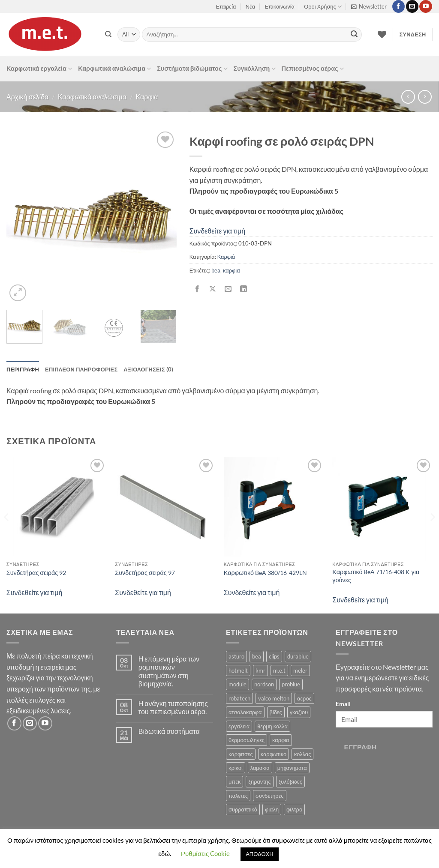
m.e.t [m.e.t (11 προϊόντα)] (279, 670)
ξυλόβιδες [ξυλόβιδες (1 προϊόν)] (290, 781)
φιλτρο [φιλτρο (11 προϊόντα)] (294, 809)
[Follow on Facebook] (398, 6)
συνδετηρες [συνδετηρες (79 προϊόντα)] (269, 796)
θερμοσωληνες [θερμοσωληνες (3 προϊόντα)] (247, 740)
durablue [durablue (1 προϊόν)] (298, 656)
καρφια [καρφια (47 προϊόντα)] (281, 740)
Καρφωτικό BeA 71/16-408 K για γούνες (376, 576)
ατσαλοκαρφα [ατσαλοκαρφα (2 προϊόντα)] (245, 712)
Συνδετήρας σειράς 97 (145, 573)
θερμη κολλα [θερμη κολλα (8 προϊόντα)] (272, 726)
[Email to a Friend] (228, 289)
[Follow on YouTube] (425, 6)
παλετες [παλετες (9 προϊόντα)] (238, 796)
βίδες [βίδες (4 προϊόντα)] (276, 712)
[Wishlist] (382, 34)
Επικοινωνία (280, 6)
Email (343, 704)
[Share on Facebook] (197, 289)
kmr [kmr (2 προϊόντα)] (260, 670)
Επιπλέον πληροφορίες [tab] (81, 369)
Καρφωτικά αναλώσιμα (114, 69)
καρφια (231, 270)
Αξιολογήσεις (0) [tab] (148, 369)
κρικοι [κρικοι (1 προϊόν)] (236, 768)
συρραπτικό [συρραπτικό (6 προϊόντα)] (243, 809)
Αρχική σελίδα (27, 97)
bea (216, 270)
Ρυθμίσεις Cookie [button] (205, 853)
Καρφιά (147, 97)
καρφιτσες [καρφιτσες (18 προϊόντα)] (241, 754)
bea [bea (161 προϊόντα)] (257, 656)
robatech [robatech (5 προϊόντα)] (239, 698)
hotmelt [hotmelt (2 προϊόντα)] (238, 670)
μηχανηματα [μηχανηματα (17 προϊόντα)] (292, 768)
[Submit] (354, 35)
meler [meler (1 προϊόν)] (300, 670)
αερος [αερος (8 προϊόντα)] (304, 698)
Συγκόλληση (255, 69)
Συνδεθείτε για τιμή (218, 231)
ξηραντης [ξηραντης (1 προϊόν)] (259, 781)
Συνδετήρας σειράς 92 (36, 573)
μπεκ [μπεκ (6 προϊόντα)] (235, 781)
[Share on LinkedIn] (244, 289)
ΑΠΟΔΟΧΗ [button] (259, 854)
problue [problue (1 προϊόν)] (291, 684)
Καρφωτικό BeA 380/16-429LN (265, 573)
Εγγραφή (361, 747)
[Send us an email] (412, 6)
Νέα (250, 6)
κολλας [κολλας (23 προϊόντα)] (302, 754)
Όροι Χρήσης (323, 7)
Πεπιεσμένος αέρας (313, 69)
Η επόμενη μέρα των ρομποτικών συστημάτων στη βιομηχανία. (169, 671)
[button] (369, 6)
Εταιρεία (226, 6)
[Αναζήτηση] (108, 34)
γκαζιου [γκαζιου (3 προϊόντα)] (299, 712)
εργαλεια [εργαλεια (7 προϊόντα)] (239, 726)
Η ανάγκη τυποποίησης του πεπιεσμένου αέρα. (173, 707)
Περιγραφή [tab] (23, 369)
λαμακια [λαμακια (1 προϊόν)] (260, 768)
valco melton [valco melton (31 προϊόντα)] (274, 698)
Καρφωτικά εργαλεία (39, 69)
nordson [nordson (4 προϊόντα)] (264, 684)
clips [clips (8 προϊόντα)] (274, 656)
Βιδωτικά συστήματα (169, 731)
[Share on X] (212, 289)
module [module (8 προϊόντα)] (238, 684)
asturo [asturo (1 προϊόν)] (236, 656)
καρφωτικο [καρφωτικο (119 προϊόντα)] (274, 754)
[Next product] (408, 97)
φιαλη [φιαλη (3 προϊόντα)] (272, 809)
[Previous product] (425, 97)
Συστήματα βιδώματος (192, 69)
